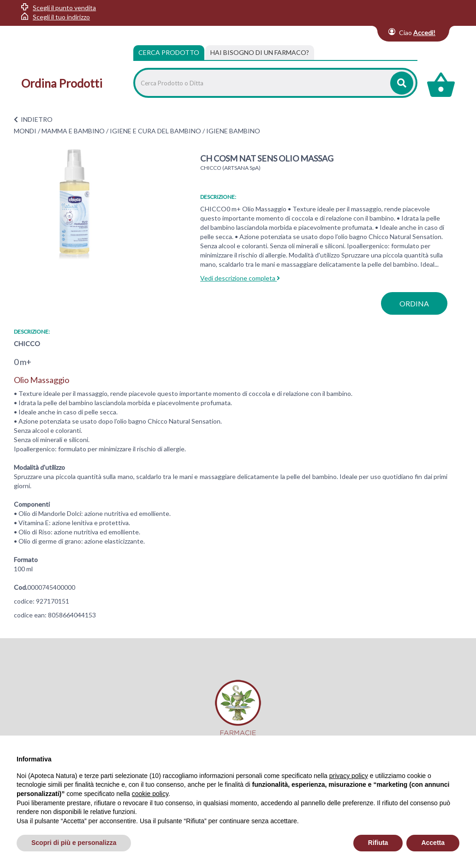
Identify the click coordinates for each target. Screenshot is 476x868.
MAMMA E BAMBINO (73, 131)
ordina (414, 303)
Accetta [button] (433, 843)
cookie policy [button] (150, 794)
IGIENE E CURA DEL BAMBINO (155, 131)
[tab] (260, 53)
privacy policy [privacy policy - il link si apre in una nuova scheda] (349, 776)
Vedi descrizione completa (240, 278)
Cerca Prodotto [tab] (169, 52)
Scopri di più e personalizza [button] (74, 843)
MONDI (25, 131)
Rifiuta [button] (378, 843)
